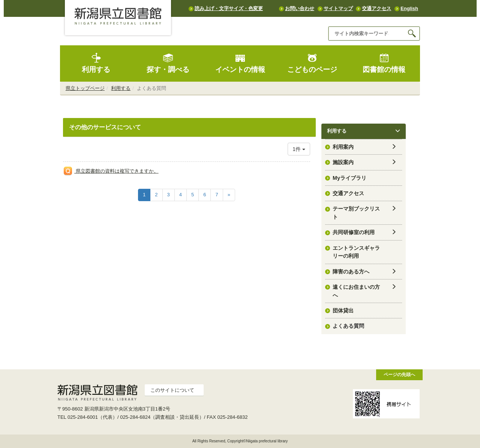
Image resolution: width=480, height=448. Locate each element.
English (409, 8)
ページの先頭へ (399, 374)
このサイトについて (172, 390)
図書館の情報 (384, 63)
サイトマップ (338, 8)
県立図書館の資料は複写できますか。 (116, 171)
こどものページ (312, 63)
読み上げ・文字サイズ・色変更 (229, 8)
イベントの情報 (240, 63)
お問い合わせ (300, 8)
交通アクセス (376, 8)
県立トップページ (85, 88)
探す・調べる (168, 63)
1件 (299, 149)
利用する (96, 63)
